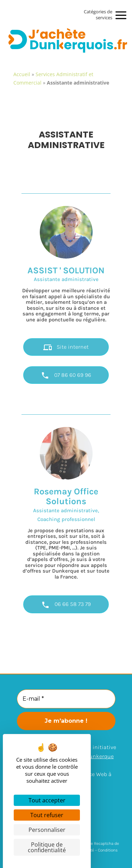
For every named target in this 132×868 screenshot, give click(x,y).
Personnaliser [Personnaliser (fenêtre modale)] (47, 830)
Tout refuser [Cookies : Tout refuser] (47, 815)
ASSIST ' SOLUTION (66, 270)
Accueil (22, 74)
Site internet (66, 347)
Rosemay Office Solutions (66, 496)
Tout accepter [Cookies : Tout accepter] (47, 800)
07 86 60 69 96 (66, 375)
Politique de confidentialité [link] (47, 847)
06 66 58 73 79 (66, 605)
